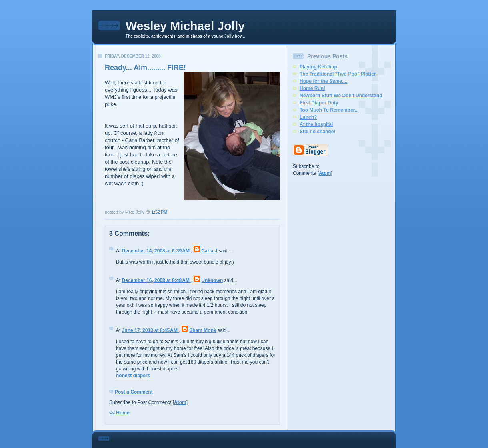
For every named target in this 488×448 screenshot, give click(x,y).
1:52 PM (159, 212)
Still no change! (317, 132)
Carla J (209, 251)
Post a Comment (134, 392)
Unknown (212, 280)
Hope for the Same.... (323, 81)
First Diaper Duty (319, 103)
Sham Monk (203, 330)
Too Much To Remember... (329, 110)
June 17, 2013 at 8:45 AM (151, 330)
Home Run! (312, 88)
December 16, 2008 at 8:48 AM (157, 280)
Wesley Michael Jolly (185, 26)
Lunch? (308, 117)
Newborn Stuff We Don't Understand (341, 96)
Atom (180, 402)
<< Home (119, 413)
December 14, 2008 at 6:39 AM (157, 251)
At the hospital (316, 124)
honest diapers (133, 376)
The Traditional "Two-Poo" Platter (338, 74)
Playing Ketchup (318, 67)
